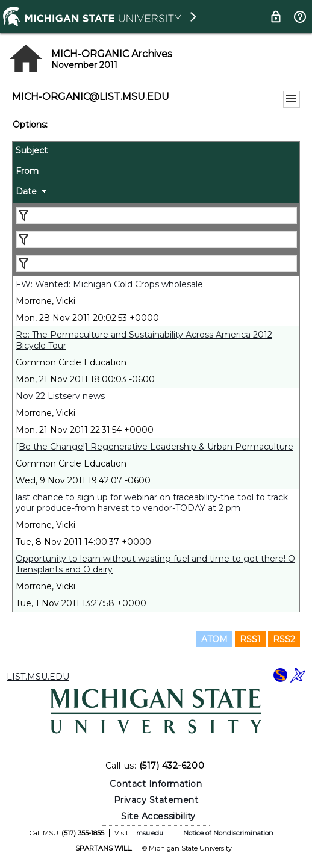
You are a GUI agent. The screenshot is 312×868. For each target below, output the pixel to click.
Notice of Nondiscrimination (228, 833)
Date (26, 191)
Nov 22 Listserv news (60, 396)
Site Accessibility (158, 816)
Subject (32, 150)
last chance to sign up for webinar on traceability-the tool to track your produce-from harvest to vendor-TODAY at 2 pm (152, 503)
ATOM (214, 639)
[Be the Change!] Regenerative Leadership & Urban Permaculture (154, 447)
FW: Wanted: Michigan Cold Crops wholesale (109, 284)
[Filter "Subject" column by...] (157, 215)
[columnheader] (156, 152)
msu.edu (150, 833)
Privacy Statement (156, 800)
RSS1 (250, 639)
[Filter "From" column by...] (157, 240)
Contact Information (156, 784)
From (27, 171)
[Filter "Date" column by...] (157, 264)
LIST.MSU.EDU (38, 677)
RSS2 (284, 639)
